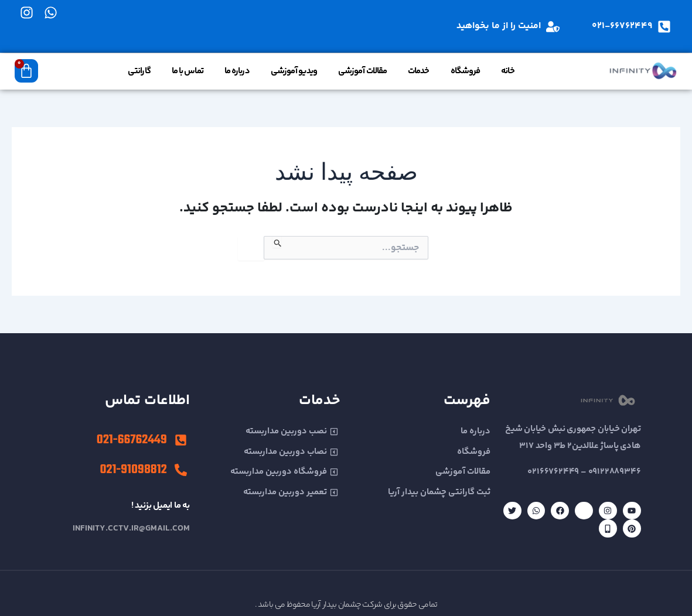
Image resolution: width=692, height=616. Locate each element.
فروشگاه (466, 71)
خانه (507, 71)
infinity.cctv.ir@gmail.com (131, 528)
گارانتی (139, 71)
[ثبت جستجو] (277, 242)
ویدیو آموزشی (294, 71)
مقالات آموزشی (362, 71)
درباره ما (237, 71)
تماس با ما (188, 71)
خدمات (419, 71)
